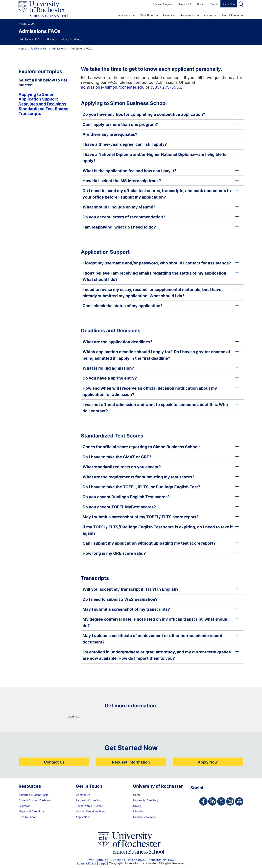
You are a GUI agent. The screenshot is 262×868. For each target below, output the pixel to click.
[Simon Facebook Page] (203, 801)
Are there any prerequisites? (161, 134)
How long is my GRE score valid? (161, 553)
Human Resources (144, 817)
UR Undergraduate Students (63, 39)
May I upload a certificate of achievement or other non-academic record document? (161, 639)
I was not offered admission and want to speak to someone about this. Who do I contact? (161, 408)
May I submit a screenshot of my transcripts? (161, 609)
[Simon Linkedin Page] (212, 801)
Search (241, 4)
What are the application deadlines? (161, 342)
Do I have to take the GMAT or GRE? (161, 457)
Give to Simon (27, 817)
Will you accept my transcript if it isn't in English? (161, 589)
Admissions (59, 49)
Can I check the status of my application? (161, 306)
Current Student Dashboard (36, 800)
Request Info (185, 4)
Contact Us (54, 762)
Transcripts (30, 113)
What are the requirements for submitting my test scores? (161, 477)
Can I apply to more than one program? (161, 124)
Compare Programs (163, 4)
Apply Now (229, 4)
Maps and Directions (31, 811)
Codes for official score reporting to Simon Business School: (161, 447)
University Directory (146, 800)
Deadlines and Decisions (42, 104)
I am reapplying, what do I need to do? (161, 227)
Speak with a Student (89, 806)
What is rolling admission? (161, 368)
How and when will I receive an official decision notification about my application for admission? (161, 391)
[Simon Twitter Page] (221, 801)
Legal (103, 863)
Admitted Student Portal (34, 795)
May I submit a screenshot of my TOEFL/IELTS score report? (161, 517)
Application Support (38, 99)
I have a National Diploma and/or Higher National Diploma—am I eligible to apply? (161, 157)
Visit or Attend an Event (91, 811)
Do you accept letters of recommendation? (161, 217)
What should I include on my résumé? (161, 207)
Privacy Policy (86, 863)
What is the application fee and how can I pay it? (161, 171)
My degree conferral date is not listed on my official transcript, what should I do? (161, 622)
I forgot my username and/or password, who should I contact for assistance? (161, 263)
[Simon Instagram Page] (230, 801)
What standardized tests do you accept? (161, 467)
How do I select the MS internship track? (161, 181)
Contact (201, 4)
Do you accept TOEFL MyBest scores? (161, 507)
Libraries (138, 811)
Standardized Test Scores (43, 109)
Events (214, 4)
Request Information (131, 762)
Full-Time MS (39, 49)
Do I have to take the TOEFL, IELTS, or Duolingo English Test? (161, 487)
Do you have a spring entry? (161, 378)
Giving (137, 806)
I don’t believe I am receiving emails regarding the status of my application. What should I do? (161, 276)
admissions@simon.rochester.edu (113, 87)
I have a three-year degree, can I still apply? (161, 144)
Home (22, 49)
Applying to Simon (36, 94)
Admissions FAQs (30, 39)
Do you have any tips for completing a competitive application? (161, 114)
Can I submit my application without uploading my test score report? (161, 543)
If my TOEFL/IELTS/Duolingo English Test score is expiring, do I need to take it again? (161, 530)
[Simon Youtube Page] (239, 801)
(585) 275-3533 (166, 87)
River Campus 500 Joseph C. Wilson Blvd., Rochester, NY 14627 (131, 860)
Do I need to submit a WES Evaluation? (161, 599)
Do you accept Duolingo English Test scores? (161, 497)
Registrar (24, 806)
